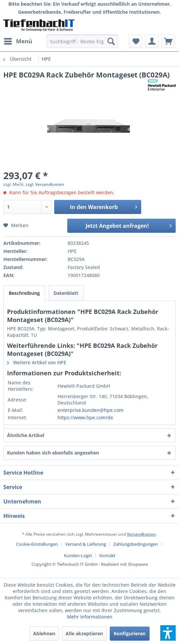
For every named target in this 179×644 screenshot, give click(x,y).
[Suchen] (111, 41)
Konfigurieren (130, 633)
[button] (168, 633)
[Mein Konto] (152, 41)
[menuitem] (18, 41)
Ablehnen (44, 633)
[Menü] (18, 41)
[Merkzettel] (136, 41)
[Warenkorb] (168, 41)
